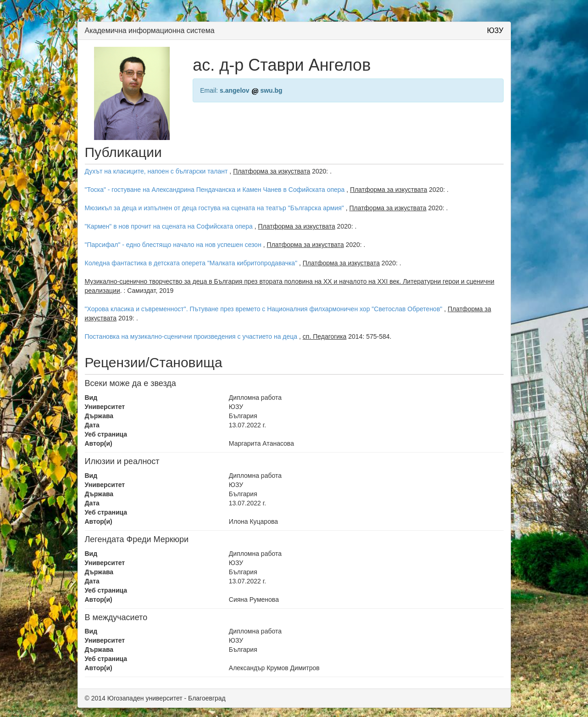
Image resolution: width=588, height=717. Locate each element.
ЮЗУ (495, 31)
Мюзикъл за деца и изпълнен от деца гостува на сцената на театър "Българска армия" (214, 208)
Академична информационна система (150, 31)
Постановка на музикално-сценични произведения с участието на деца (191, 336)
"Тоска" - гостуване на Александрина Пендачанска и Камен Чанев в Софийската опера (215, 190)
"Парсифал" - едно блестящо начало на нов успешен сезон (173, 245)
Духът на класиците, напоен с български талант (156, 171)
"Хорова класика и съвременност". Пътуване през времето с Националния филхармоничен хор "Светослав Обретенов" (264, 309)
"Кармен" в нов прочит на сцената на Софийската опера (169, 226)
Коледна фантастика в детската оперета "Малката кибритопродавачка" (191, 263)
